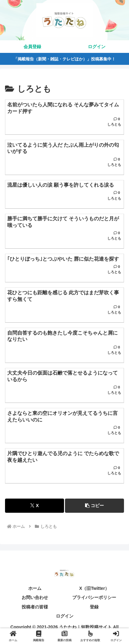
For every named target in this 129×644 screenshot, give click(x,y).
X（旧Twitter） (94, 588)
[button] (94, 506)
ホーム (35, 588)
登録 (94, 607)
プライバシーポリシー (94, 597)
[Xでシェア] (35, 506)
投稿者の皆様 (35, 607)
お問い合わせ (35, 597)
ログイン (65, 616)
